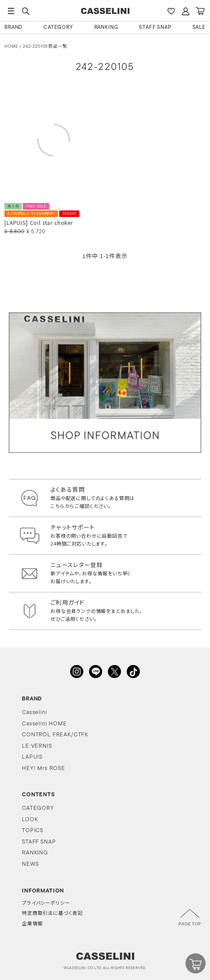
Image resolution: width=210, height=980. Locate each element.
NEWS (30, 864)
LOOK (30, 820)
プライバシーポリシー (46, 904)
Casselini (35, 712)
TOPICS (33, 831)
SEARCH (25, 11)
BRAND (13, 28)
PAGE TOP (190, 924)
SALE (199, 28)
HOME (11, 47)
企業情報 (32, 924)
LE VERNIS (37, 746)
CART (200, 11)
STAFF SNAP (155, 28)
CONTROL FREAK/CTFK (55, 735)
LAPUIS (32, 757)
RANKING (106, 28)
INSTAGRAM (77, 672)
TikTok (133, 672)
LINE (96, 672)
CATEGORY (58, 28)
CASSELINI (105, 11)
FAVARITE (171, 11)
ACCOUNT (185, 11)
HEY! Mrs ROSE (44, 768)
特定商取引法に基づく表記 (52, 914)
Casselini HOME (44, 724)
